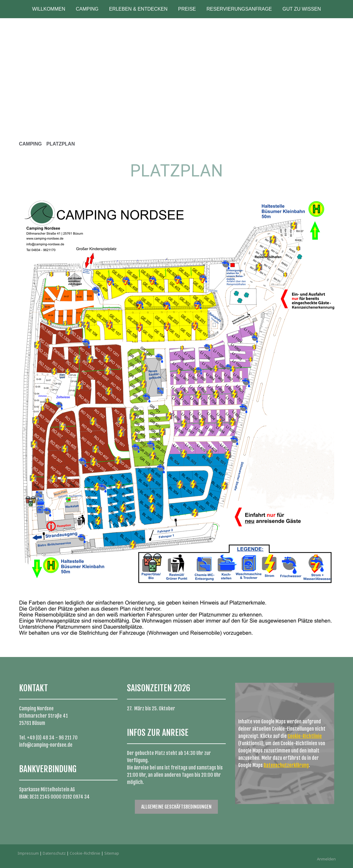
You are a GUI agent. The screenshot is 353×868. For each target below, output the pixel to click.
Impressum (28, 853)
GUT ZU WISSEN (302, 9)
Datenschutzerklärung (286, 765)
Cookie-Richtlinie (305, 736)
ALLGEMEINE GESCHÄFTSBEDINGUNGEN (176, 807)
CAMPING (87, 9)
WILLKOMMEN (49, 9)
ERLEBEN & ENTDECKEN (138, 9)
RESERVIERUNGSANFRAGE (239, 9)
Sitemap (112, 853)
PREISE (187, 9)
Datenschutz (54, 853)
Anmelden (326, 859)
